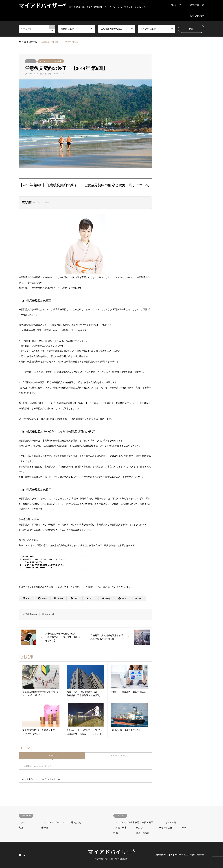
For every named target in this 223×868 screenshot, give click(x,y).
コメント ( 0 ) (52, 756)
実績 (21, 828)
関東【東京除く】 (145, 833)
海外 (184, 828)
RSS (24, 855)
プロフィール (43, 202)
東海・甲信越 (165, 828)
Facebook (20, 855)
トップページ (173, 5)
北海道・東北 (120, 828)
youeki (35, 614)
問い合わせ (76, 823)
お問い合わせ (197, 16)
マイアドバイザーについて (54, 823)
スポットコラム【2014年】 (51, 61)
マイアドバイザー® (111, 852)
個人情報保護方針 (120, 859)
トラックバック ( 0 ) (118, 756)
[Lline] (74, 598)
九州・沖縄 (170, 823)
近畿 (116, 833)
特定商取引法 (101, 859)
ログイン (46, 779)
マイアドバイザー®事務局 (126, 823)
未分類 (45, 828)
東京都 (139, 828)
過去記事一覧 (197, 5)
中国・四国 (148, 823)
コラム (31, 61)
